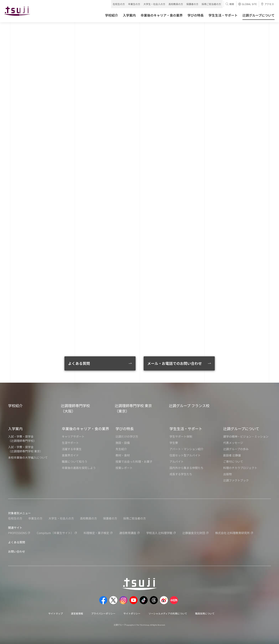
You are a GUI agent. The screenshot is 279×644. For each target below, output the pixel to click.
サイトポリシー (132, 613)
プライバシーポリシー (103, 613)
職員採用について (205, 613)
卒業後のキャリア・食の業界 (85, 429)
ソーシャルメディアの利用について (168, 613)
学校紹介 (15, 405)
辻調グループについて (241, 429)
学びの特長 (125, 429)
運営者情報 (77, 613)
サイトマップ (56, 613)
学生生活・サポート (186, 429)
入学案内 (15, 429)
